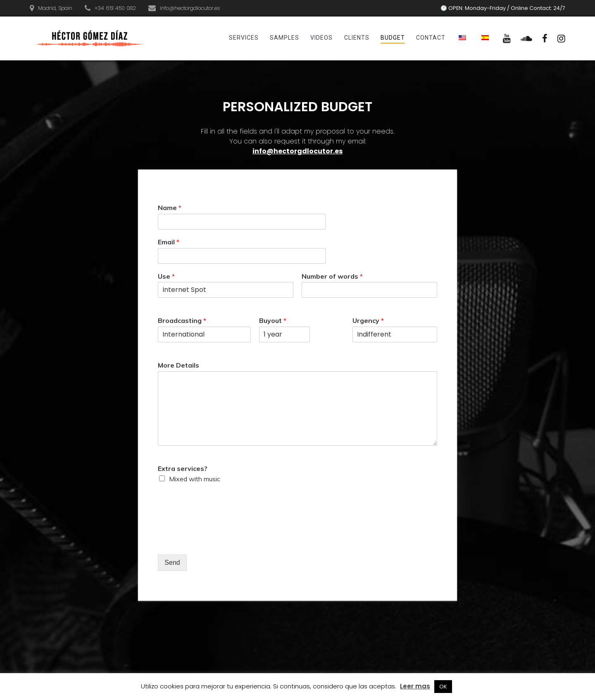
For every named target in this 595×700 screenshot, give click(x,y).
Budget (393, 38)
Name (170, 208)
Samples (284, 38)
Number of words (332, 276)
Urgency (368, 320)
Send (172, 563)
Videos (321, 38)
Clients (357, 38)
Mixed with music (195, 479)
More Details (178, 365)
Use (166, 276)
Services (244, 38)
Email (169, 242)
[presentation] (221, 541)
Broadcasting (182, 320)
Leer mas (415, 686)
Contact (431, 38)
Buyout (273, 320)
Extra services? (183, 468)
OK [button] (443, 687)
